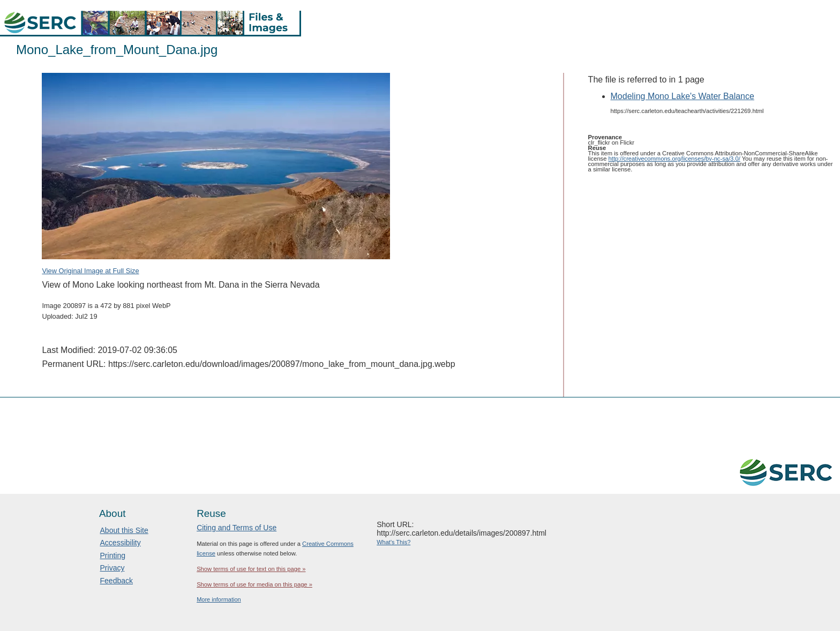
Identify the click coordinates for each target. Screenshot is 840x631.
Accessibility (121, 543)
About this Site (124, 530)
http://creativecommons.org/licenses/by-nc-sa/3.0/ (674, 159)
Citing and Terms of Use (237, 528)
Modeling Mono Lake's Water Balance (682, 96)
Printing (113, 555)
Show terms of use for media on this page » (254, 584)
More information (219, 599)
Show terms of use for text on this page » (251, 569)
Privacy (112, 568)
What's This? (393, 542)
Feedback (117, 581)
